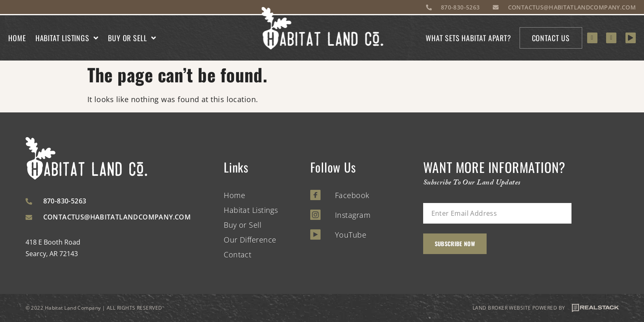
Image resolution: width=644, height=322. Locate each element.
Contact (238, 254)
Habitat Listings (67, 38)
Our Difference (250, 240)
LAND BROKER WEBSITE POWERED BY (546, 308)
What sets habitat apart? (468, 38)
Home (17, 38)
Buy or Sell (132, 38)
